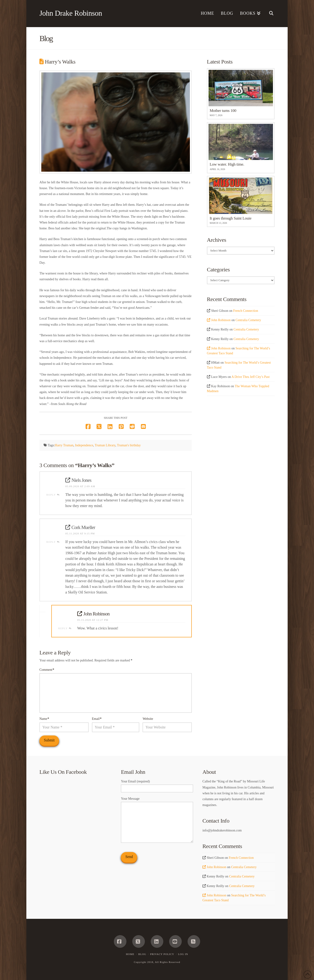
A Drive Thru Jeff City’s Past (250, 377)
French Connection (246, 311)
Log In (183, 954)
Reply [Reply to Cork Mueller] (53, 542)
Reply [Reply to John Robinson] (65, 628)
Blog (142, 954)
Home (130, 954)
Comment (47, 670)
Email (97, 719)
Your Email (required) (157, 785)
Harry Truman (64, 445)
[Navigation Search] (269, 14)
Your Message (157, 802)
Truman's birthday (129, 445)
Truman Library (105, 445)
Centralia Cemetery (248, 320)
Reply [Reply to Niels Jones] (53, 495)
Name (44, 719)
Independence (84, 445)
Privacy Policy (162, 954)
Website (148, 719)
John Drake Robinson (71, 13)
